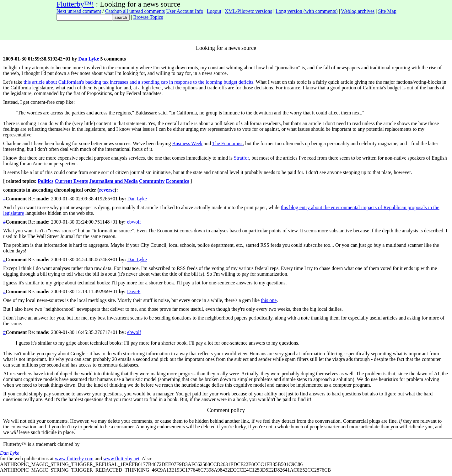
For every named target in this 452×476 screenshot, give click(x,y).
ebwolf (134, 222)
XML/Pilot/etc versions (248, 11)
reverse (107, 190)
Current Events (71, 181)
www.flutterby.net (121, 459)
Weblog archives (358, 11)
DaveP (134, 291)
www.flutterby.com (74, 459)
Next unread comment (79, 11)
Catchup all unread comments (135, 11)
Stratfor (241, 158)
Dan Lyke (89, 59)
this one (269, 300)
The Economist (227, 143)
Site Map (387, 11)
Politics (46, 181)
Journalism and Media (113, 181)
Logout (214, 11)
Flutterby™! (75, 4)
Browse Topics (148, 17)
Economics (178, 181)
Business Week (187, 143)
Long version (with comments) (307, 11)
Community (152, 181)
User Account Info (185, 11)
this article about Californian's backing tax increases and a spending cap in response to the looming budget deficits (138, 82)
